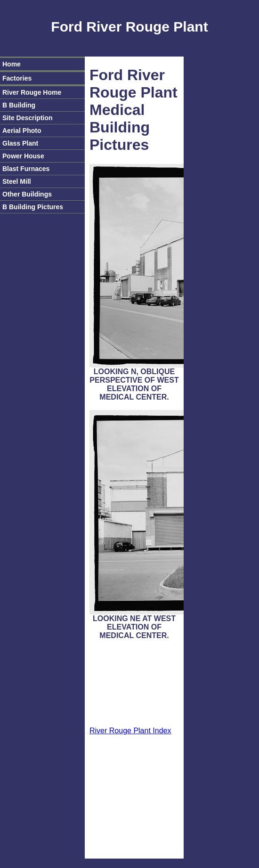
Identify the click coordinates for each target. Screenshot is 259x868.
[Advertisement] (134, 684)
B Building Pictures (33, 207)
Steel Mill (17, 181)
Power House (23, 156)
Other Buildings (27, 194)
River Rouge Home (32, 92)
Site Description (28, 118)
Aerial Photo (22, 131)
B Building (19, 105)
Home (12, 64)
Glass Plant (20, 143)
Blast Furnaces (26, 169)
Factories (17, 78)
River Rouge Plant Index (130, 731)
